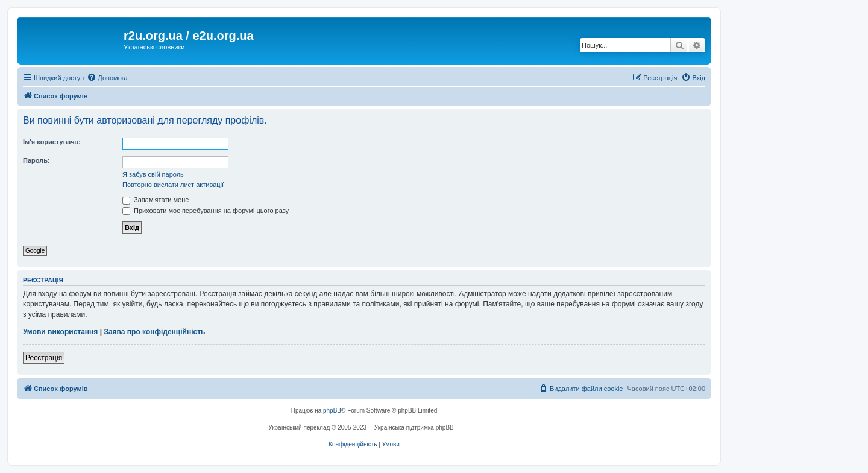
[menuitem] (107, 78)
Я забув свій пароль (153, 174)
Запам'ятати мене (156, 200)
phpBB (332, 411)
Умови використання (60, 332)
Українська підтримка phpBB (414, 427)
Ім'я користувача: (52, 142)
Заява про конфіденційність (154, 332)
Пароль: (36, 160)
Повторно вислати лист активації (173, 185)
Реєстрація (44, 358)
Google (35, 251)
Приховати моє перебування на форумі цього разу (206, 211)
